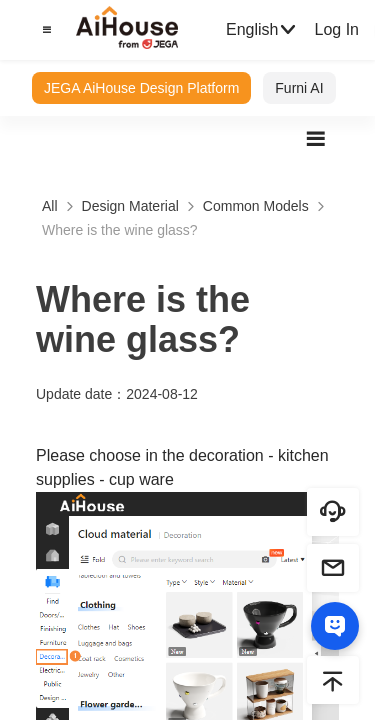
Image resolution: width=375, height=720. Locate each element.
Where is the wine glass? (120, 230)
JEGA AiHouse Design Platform (141, 88)
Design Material (130, 206)
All (50, 206)
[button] (44, 30)
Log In (336, 29)
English (262, 30)
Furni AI (299, 88)
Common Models (256, 206)
